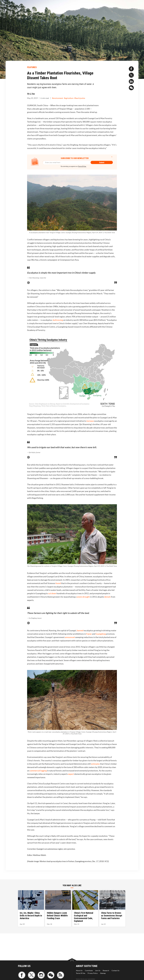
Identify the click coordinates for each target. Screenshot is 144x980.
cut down (52, 593)
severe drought (83, 597)
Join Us (98, 971)
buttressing (58, 320)
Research (106, 971)
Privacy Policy (93, 973)
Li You (32, 94)
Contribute (89, 971)
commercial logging (38, 771)
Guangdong (101, 634)
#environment (58, 98)
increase (90, 421)
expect (71, 774)
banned (80, 630)
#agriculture (69, 98)
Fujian (89, 634)
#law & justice (80, 98)
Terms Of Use (81, 973)
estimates (95, 764)
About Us (79, 971)
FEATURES (32, 67)
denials (107, 597)
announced (70, 637)
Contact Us (115, 971)
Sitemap (103, 973)
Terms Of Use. (82, 166)
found (58, 583)
